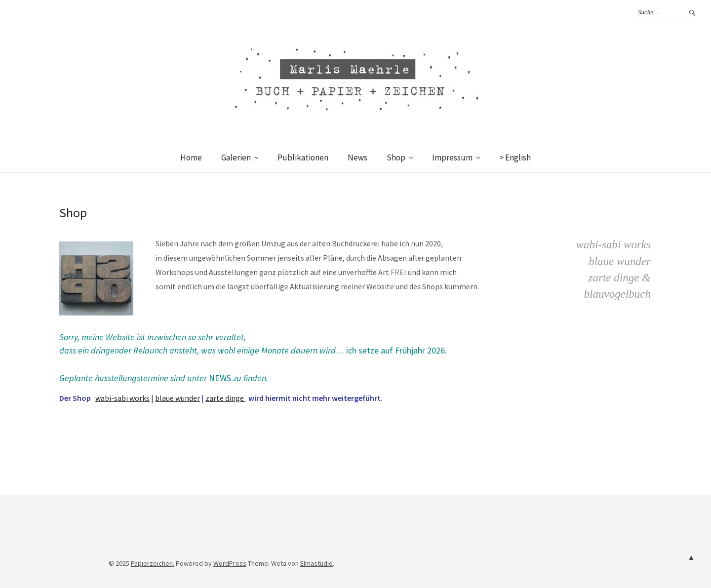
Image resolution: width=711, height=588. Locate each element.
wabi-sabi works (122, 398)
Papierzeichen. (153, 563)
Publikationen (303, 157)
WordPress (230, 563)
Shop (396, 157)
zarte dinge (225, 398)
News (357, 157)
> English (515, 157)
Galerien (236, 157)
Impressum (452, 157)
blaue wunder (178, 398)
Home (191, 157)
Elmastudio (316, 563)
